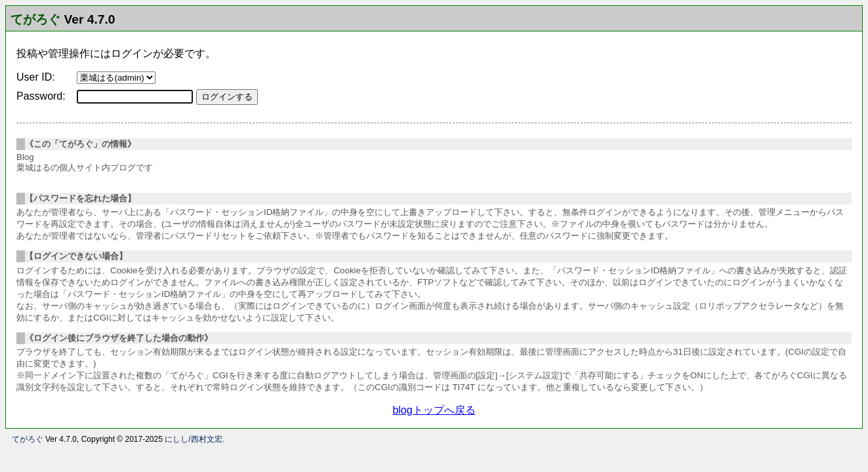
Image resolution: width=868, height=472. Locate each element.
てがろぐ (35, 19)
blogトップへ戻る (434, 410)
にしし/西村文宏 (193, 439)
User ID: (36, 77)
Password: (41, 96)
